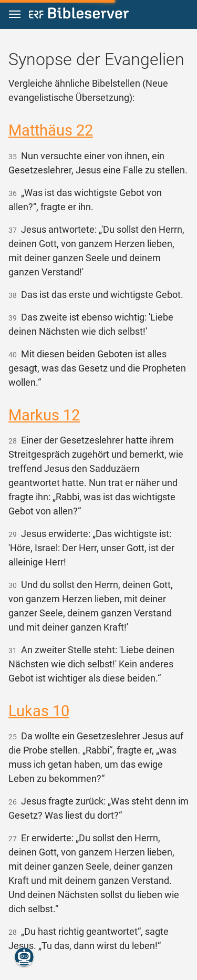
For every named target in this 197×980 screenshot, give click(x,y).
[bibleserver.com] (79, 15)
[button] (15, 14)
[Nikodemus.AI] (24, 957)
